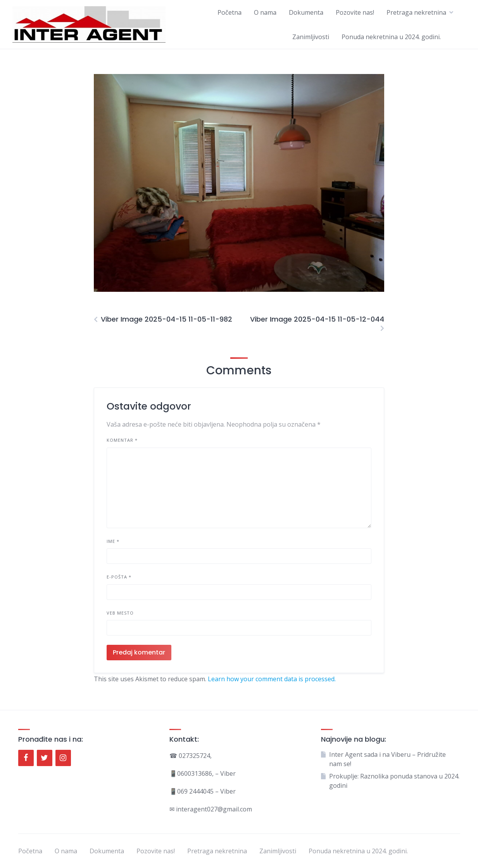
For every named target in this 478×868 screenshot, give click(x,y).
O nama (265, 12)
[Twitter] (45, 758)
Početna (230, 12)
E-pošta (119, 577)
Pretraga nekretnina (416, 12)
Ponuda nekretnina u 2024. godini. (391, 37)
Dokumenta (306, 12)
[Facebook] (26, 758)
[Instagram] (63, 758)
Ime (113, 541)
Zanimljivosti (311, 37)
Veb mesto (120, 613)
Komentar (122, 440)
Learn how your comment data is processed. (272, 679)
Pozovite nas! (355, 12)
